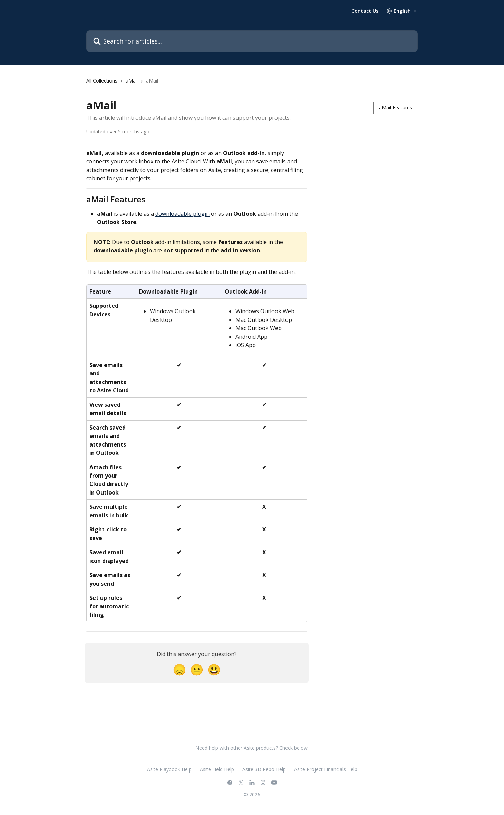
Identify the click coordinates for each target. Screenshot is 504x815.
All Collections (102, 81)
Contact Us (365, 11)
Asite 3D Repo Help (264, 769)
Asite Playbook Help (169, 769)
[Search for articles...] (252, 41)
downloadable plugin (182, 214)
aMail (132, 81)
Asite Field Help (217, 769)
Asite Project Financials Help (326, 769)
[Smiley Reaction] (214, 669)
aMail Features (396, 108)
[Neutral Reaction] (197, 669)
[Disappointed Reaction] (180, 669)
